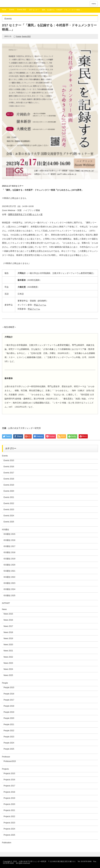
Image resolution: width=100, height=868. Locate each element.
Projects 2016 (9, 780)
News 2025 (8, 675)
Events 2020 (9, 491)
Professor (6, 757)
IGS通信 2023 (9, 583)
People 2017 (9, 700)
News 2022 (8, 657)
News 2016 (8, 620)
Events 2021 (9, 497)
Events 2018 (9, 479)
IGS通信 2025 (9, 596)
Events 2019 (9, 485)
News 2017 (8, 626)
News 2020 (8, 645)
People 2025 (9, 749)
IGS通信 (6, 530)
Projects (5, 769)
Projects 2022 (9, 816)
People (5, 683)
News (4, 609)
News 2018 (8, 632)
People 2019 (9, 712)
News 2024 (8, 669)
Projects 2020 (9, 804)
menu (94, 4)
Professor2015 (10, 761)
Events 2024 (9, 516)
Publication (7, 843)
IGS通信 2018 (9, 552)
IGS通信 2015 (9, 534)
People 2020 (9, 718)
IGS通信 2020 (9, 565)
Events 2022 (22, 10)
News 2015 (8, 614)
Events (12, 10)
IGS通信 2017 (9, 546)
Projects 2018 (9, 792)
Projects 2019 (9, 798)
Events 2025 (9, 522)
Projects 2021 (9, 810)
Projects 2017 (9, 786)
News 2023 (8, 663)
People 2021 (9, 724)
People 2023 (9, 737)
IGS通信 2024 (9, 589)
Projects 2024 (9, 829)
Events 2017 (9, 473)
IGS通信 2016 (9, 540)
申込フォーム (40, 305)
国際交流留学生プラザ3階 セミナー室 (25, 214)
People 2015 (9, 688)
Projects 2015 (9, 774)
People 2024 (9, 743)
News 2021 (8, 651)
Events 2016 (9, 467)
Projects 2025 (9, 835)
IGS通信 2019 (9, 559)
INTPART (6, 603)
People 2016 (9, 694)
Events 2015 (9, 460)
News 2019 (8, 638)
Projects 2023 (9, 823)
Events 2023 (9, 510)
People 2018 (9, 706)
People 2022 (9, 731)
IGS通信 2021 (9, 571)
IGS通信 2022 (9, 577)
